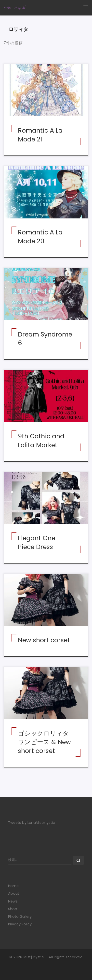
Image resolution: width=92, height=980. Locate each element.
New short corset (44, 640)
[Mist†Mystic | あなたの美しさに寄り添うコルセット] (15, 7)
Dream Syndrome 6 (45, 339)
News (13, 901)
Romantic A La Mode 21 (40, 135)
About (14, 893)
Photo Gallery (20, 917)
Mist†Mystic (34, 957)
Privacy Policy (20, 924)
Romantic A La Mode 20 (40, 237)
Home (13, 886)
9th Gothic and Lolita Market (41, 440)
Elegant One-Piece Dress (38, 542)
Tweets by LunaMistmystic (32, 823)
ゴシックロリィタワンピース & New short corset (44, 742)
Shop (13, 909)
